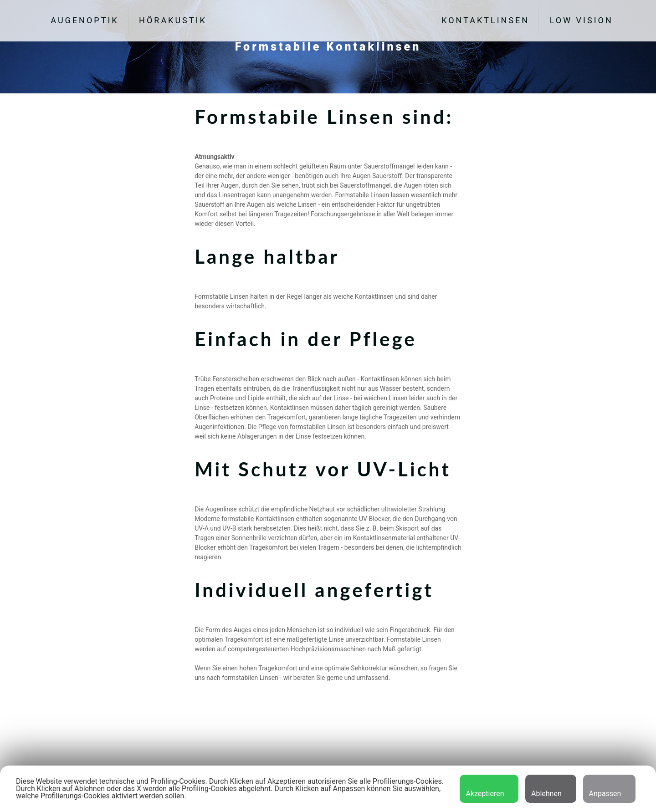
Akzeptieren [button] (485, 789)
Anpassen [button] (605, 789)
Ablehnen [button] (546, 789)
